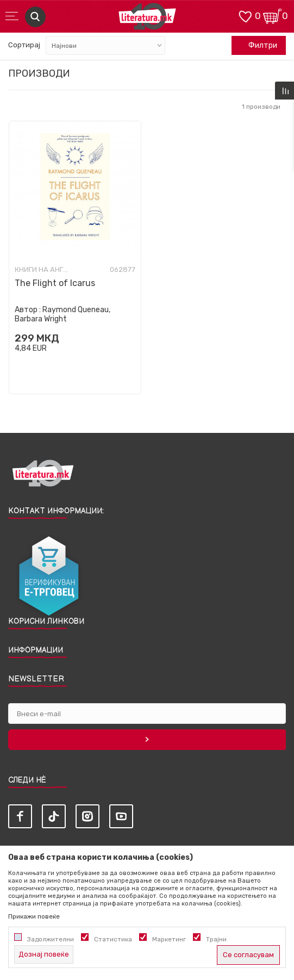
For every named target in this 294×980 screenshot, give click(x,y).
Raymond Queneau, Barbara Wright (62, 314)
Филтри (257, 46)
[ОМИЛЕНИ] (245, 15)
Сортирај (24, 45)
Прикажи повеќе (34, 916)
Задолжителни (51, 939)
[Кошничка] (272, 15)
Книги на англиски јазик (42, 270)
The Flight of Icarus (55, 283)
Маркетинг (169, 939)
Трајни (216, 939)
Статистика (113, 939)
